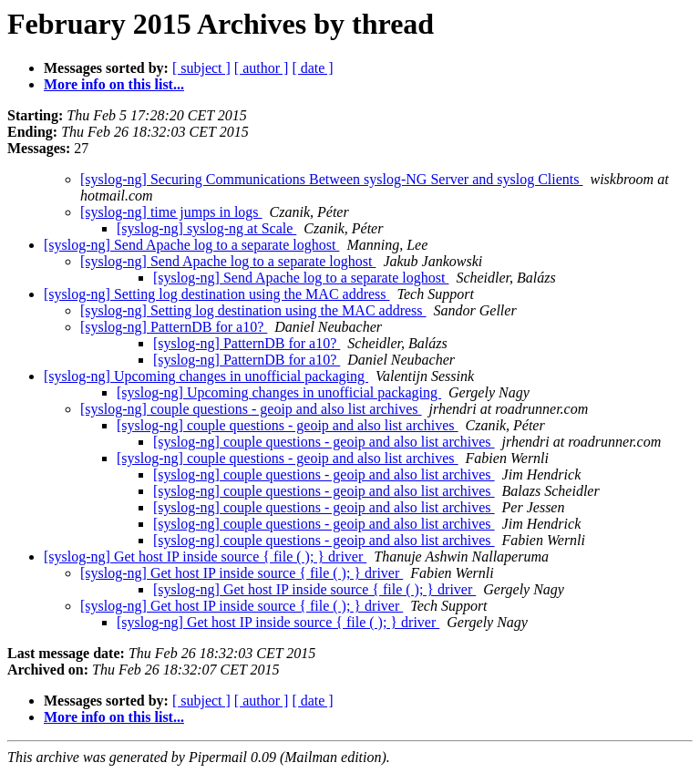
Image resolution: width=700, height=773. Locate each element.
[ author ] (262, 68)
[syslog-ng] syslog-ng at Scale (206, 228)
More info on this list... (114, 84)
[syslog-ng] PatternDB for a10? (174, 327)
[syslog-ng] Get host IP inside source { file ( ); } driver (205, 557)
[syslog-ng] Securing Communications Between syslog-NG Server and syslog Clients (332, 179)
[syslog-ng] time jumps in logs (171, 212)
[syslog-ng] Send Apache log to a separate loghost (191, 245)
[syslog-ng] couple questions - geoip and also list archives (251, 409)
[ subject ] (201, 68)
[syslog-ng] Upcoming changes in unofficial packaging (206, 376)
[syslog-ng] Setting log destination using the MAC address (217, 294)
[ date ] (312, 68)
